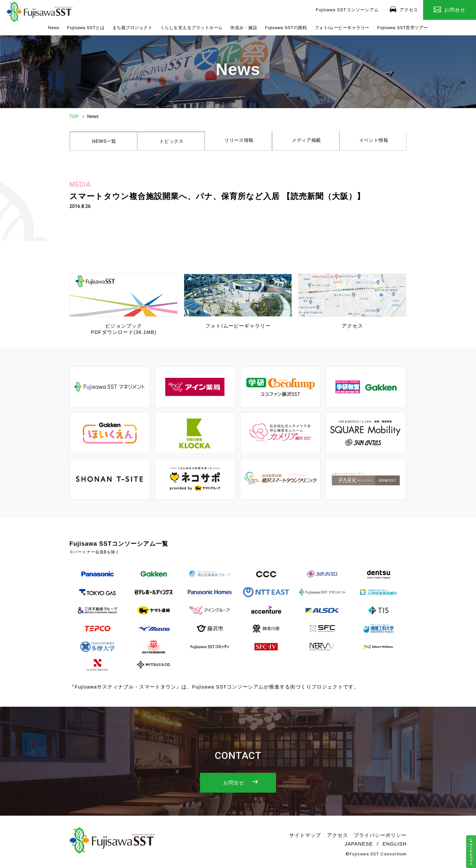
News (54, 28)
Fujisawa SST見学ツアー (403, 28)
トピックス (171, 143)
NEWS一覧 (103, 143)
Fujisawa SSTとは (86, 28)
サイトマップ (305, 838)
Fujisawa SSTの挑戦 (286, 28)
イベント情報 (373, 143)
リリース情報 (238, 143)
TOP (74, 116)
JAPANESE (359, 847)
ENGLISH (395, 847)
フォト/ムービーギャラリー (342, 28)
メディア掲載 (306, 143)
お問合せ (450, 10)
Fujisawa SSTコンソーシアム (347, 10)
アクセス (404, 9)
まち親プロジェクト (133, 28)
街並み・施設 (244, 28)
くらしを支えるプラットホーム (192, 28)
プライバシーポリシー (380, 838)
